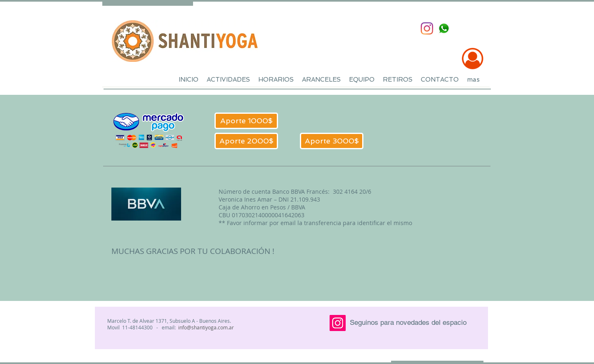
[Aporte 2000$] (246, 141)
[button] (228, 80)
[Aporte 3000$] (332, 141)
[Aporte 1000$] (246, 121)
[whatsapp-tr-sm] (444, 28)
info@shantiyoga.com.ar (206, 327)
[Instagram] (427, 28)
